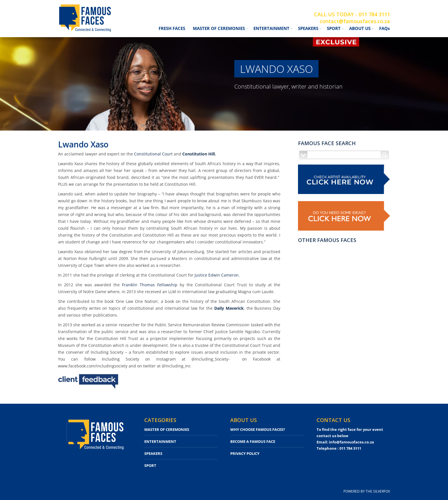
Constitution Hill (199, 154)
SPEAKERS (153, 453)
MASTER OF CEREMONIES (167, 429)
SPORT (150, 465)
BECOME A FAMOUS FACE (253, 441)
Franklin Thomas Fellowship (150, 285)
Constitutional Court (153, 154)
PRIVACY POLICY (245, 453)
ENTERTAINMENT (160, 441)
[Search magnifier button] (385, 155)
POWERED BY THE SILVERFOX (367, 491)
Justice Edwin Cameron (217, 275)
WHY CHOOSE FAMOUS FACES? (258, 429)
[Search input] (344, 155)
